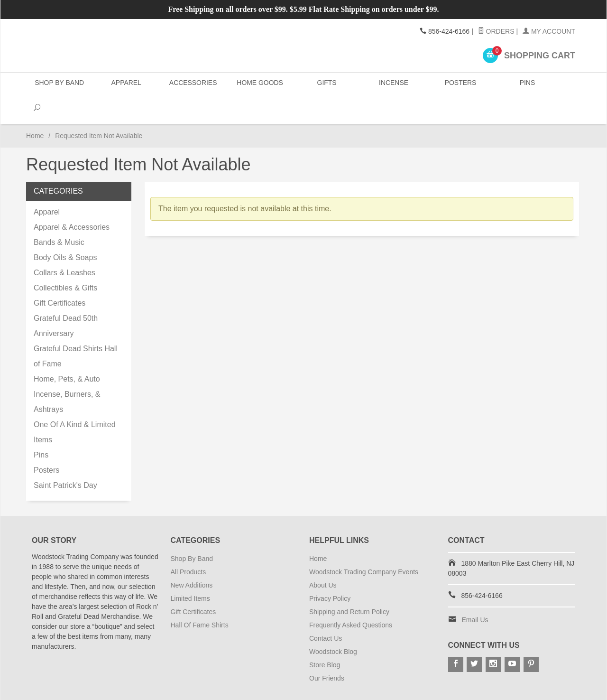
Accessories (193, 85)
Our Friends (327, 653)
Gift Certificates (60, 277)
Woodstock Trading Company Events (364, 546)
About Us (323, 560)
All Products (189, 546)
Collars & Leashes (64, 247)
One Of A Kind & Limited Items (75, 406)
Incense (392, 85)
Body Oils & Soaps (65, 232)
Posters (459, 85)
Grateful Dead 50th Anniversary (66, 300)
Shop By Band (59, 85)
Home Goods (259, 85)
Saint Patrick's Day (65, 460)
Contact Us (326, 613)
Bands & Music (59, 217)
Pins (525, 85)
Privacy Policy (330, 573)
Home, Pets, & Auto (67, 353)
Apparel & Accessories (72, 201)
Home (35, 110)
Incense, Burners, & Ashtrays (67, 376)
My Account (549, 31)
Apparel (126, 85)
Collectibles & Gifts (65, 262)
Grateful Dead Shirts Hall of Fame (76, 331)
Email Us (475, 594)
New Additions (192, 560)
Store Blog (325, 639)
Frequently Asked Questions (351, 599)
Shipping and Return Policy (349, 586)
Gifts (326, 85)
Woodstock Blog (333, 626)
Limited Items (190, 573)
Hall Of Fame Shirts (200, 599)
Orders (496, 31)
